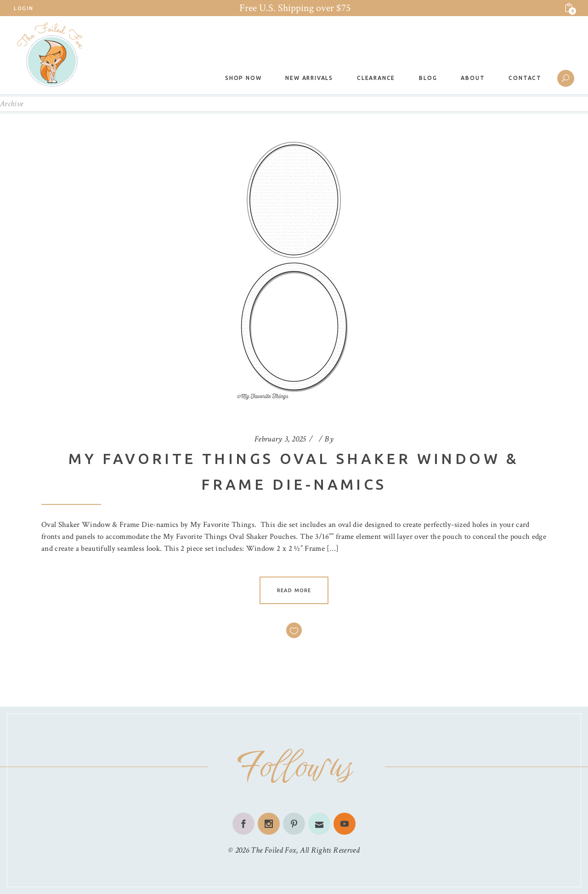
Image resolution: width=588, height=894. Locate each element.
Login (23, 8)
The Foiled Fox (273, 850)
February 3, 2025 (280, 439)
